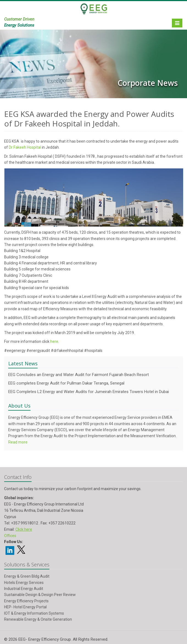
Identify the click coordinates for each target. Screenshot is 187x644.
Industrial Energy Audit (24, 589)
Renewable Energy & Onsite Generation (38, 619)
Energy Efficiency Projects (26, 601)
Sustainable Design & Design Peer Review (40, 595)
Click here (24, 529)
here (54, 341)
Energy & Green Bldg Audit (27, 576)
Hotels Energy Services (24, 583)
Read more (18, 442)
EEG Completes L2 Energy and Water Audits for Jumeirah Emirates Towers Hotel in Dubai (89, 392)
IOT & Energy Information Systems (34, 613)
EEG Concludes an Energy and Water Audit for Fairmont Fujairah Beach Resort (79, 375)
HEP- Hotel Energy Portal (25, 607)
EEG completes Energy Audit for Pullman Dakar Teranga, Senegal (66, 383)
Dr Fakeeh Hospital (25, 147)
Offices (10, 536)
